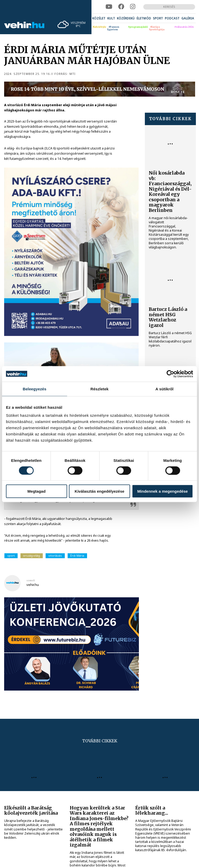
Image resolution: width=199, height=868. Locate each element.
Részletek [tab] (99, 389)
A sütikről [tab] (165, 389)
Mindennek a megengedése (163, 491)
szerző (31, 580)
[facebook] (121, 7)
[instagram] (133, 7)
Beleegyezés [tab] (35, 389)
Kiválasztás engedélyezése (99, 491)
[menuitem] (99, 18)
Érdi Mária (77, 555)
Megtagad (37, 491)
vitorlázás (55, 555)
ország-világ (31, 555)
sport (11, 555)
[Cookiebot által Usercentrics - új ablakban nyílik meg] (170, 374)
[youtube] (109, 7)
